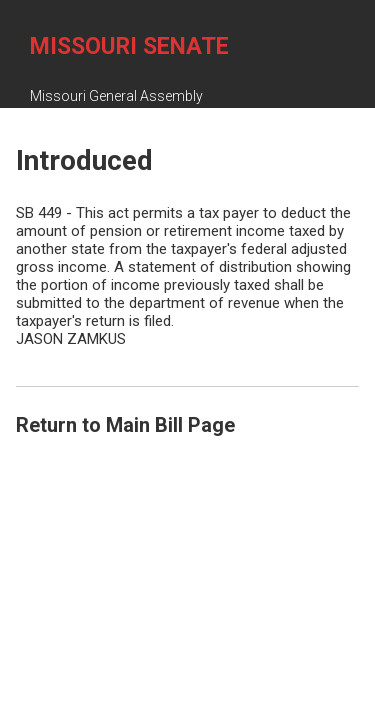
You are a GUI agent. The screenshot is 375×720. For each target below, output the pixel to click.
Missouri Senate (129, 46)
